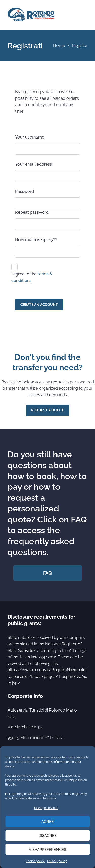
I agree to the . (32, 277)
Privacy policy (57, 861)
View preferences (48, 850)
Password (25, 192)
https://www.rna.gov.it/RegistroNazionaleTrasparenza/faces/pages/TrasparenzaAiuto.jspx (48, 676)
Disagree (48, 836)
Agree (48, 822)
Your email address (34, 164)
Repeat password (32, 212)
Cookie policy (35, 861)
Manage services (46, 808)
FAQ (48, 573)
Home (59, 45)
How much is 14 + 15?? (36, 240)
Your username (30, 137)
